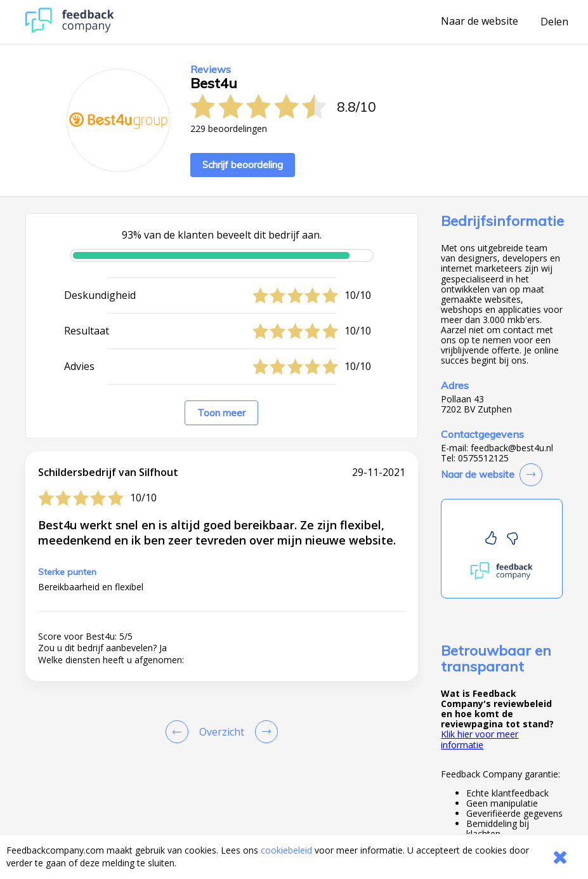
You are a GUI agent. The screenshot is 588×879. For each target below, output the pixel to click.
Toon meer (221, 413)
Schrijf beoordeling (243, 165)
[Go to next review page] (264, 732)
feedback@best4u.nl (512, 448)
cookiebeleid (286, 850)
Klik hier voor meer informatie (480, 739)
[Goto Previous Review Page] (180, 732)
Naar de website (480, 22)
